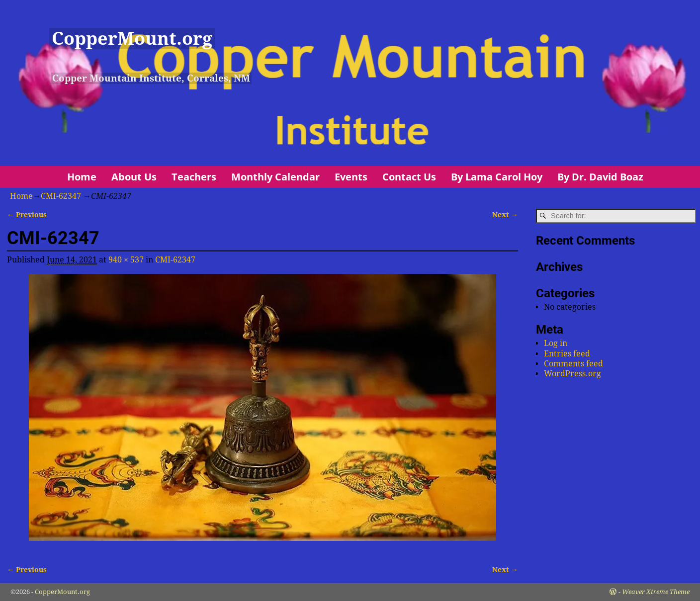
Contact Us (409, 177)
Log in (556, 343)
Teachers (194, 177)
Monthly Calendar (275, 177)
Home (82, 177)
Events (351, 177)
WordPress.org (572, 374)
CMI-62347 (61, 196)
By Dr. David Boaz (600, 177)
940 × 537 (126, 260)
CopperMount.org (132, 39)
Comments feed (573, 364)
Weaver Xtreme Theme (656, 592)
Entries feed (567, 354)
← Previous (27, 215)
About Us (134, 177)
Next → (505, 215)
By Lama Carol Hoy (497, 177)
